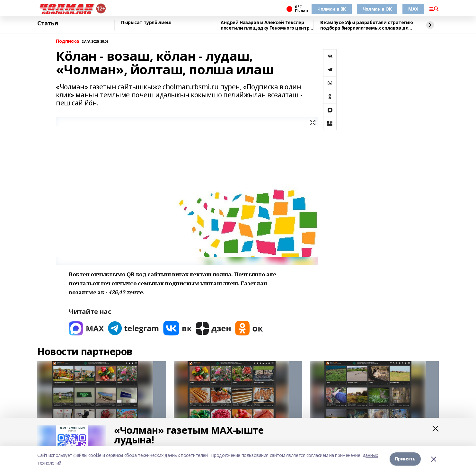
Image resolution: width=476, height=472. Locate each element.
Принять (405, 459)
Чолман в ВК (331, 9)
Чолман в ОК (377, 9)
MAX (413, 9)
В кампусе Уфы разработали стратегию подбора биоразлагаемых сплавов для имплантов (366, 25)
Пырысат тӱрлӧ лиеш (146, 23)
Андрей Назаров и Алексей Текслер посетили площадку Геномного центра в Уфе (266, 25)
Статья (48, 23)
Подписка (67, 41)
